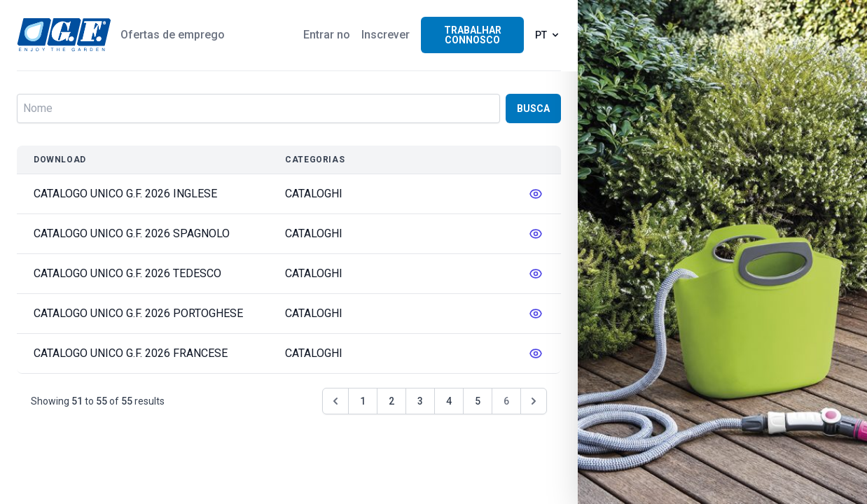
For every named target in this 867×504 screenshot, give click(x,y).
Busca (533, 108)
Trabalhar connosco (473, 35)
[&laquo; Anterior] (335, 401)
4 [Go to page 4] (449, 401)
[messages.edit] (536, 194)
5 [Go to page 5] (478, 401)
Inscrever (386, 35)
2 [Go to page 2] (391, 401)
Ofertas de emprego (173, 35)
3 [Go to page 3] (420, 401)
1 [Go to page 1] (363, 401)
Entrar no (327, 35)
